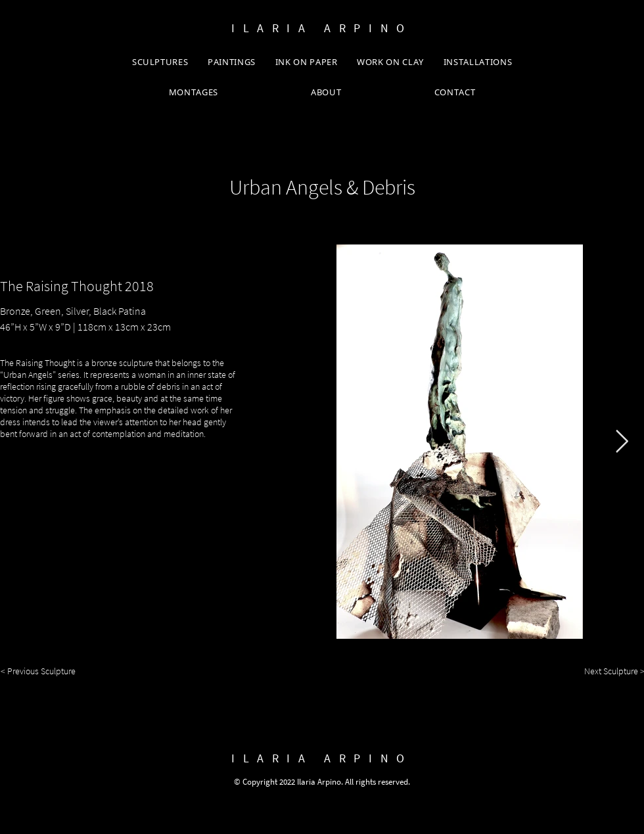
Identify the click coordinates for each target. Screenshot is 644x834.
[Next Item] (622, 441)
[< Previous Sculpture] (44, 672)
